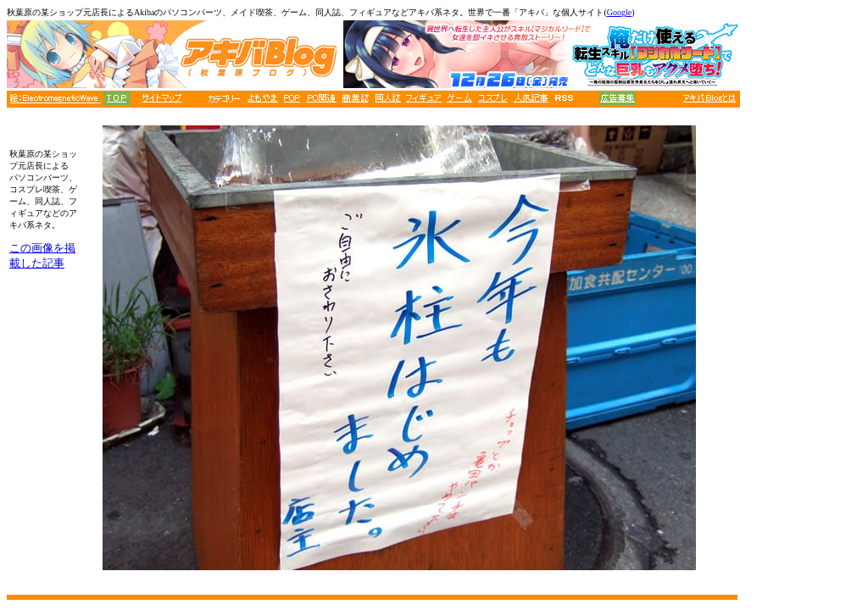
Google (619, 12)
